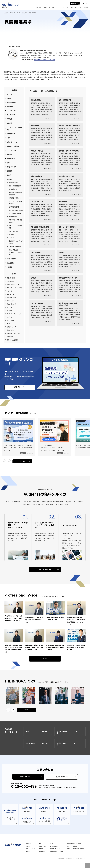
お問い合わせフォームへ (28, 777)
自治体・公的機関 (12, 340)
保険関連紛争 (13, 189)
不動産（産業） (12, 278)
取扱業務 (12, 13)
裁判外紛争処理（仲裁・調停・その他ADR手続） (15, 252)
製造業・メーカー (12, 327)
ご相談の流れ (42, 846)
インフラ (10, 291)
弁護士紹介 (74, 7)
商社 (8, 324)
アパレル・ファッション (14, 314)
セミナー (66, 7)
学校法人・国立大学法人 (14, 333)
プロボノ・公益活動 (72, 846)
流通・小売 (10, 301)
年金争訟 (11, 234)
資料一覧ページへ (20, 387)
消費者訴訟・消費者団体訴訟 (15, 221)
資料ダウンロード (62, 777)
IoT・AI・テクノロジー (14, 294)
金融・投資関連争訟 (15, 186)
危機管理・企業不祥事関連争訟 (15, 202)
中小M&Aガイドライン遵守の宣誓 (75, 843)
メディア (10, 307)
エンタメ (10, 311)
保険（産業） (11, 281)
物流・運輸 (10, 320)
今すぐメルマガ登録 (45, 569)
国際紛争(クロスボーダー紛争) (16, 242)
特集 (45, 7)
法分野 (19, 13)
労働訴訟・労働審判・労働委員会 (15, 194)
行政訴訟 (11, 238)
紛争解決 (25, 13)
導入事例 (51, 7)
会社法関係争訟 (13, 183)
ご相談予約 (84, 3)
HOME (6, 13)
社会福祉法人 (11, 337)
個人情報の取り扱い (55, 849)
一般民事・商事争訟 (15, 247)
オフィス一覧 (53, 843)
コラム (58, 7)
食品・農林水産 (12, 304)
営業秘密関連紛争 (14, 207)
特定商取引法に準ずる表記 (56, 852)
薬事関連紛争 (13, 217)
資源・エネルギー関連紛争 (15, 227)
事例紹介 (28, 846)
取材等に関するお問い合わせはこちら (45, 60)
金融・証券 (10, 330)
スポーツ (10, 317)
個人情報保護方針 (54, 846)
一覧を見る (22, 461)
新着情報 (41, 849)
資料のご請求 (74, 3)
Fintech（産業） (12, 298)
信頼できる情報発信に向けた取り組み (76, 849)
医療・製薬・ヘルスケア (14, 284)
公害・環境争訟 (13, 231)
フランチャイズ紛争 (15, 213)
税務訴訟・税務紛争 (15, 198)
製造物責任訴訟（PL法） (16, 210)
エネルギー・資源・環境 (14, 288)
